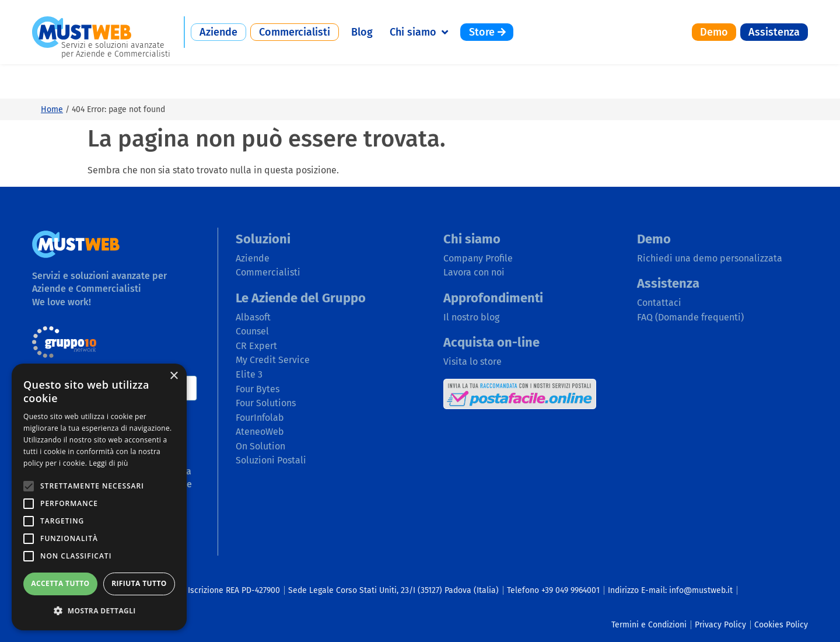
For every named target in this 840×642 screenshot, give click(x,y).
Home (52, 74)
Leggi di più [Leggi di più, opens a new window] (109, 463)
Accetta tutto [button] (60, 583)
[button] (99, 611)
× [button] (174, 376)
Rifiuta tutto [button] (139, 583)
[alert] (99, 497)
